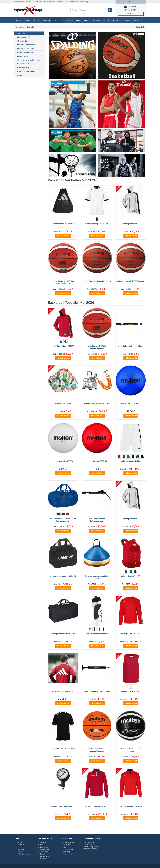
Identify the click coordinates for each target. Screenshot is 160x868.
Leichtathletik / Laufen (72, 20)
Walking (86, 20)
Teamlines (96, 20)
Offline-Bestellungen (24, 854)
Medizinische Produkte (26, 45)
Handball (36, 20)
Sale (18, 20)
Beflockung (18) (24, 37)
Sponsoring (66, 852)
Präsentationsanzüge (26, 49)
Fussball (27, 20)
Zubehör (21, 75)
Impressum (44, 842)
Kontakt (20, 842)
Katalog (20, 852)
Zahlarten (43, 854)
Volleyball (46, 20)
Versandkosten (45, 849)
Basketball (57, 20)
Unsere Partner (67, 854)
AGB (41, 845)
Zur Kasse (131, 14)
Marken (127, 20)
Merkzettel (21, 849)
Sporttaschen (23, 56)
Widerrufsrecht (45, 856)
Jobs (64, 847)
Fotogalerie (66, 845)
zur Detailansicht (63, 236)
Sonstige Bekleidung (25, 52)
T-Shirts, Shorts (24, 64)
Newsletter (44, 859)
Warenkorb (131, 7)
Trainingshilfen (23, 68)
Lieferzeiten (44, 852)
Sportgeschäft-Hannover (70, 842)
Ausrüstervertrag (68, 849)
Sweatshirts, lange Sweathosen (29, 60)
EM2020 (136, 20)
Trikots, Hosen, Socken (26, 71)
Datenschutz (44, 847)
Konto (129, 2)
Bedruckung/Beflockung (112, 20)
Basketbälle (22, 41)
